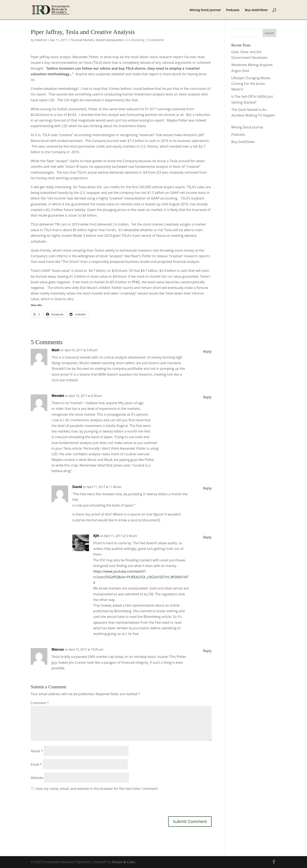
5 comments (156, 40)
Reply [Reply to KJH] (207, 537)
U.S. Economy (135, 40)
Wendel (58, 396)
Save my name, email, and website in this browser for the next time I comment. (97, 789)
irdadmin (41, 40)
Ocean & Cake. (124, 862)
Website (37, 778)
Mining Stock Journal (205, 10)
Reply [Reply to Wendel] (207, 397)
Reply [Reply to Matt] (207, 351)
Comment (40, 703)
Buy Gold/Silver (256, 10)
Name (37, 751)
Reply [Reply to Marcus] (207, 651)
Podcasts (233, 10)
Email (36, 764)
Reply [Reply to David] (207, 488)
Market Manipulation (110, 40)
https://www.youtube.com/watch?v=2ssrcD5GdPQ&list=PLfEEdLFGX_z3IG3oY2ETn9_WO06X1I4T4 (141, 577)
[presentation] (62, 803)
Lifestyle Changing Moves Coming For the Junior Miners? (251, 84)
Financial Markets (82, 40)
